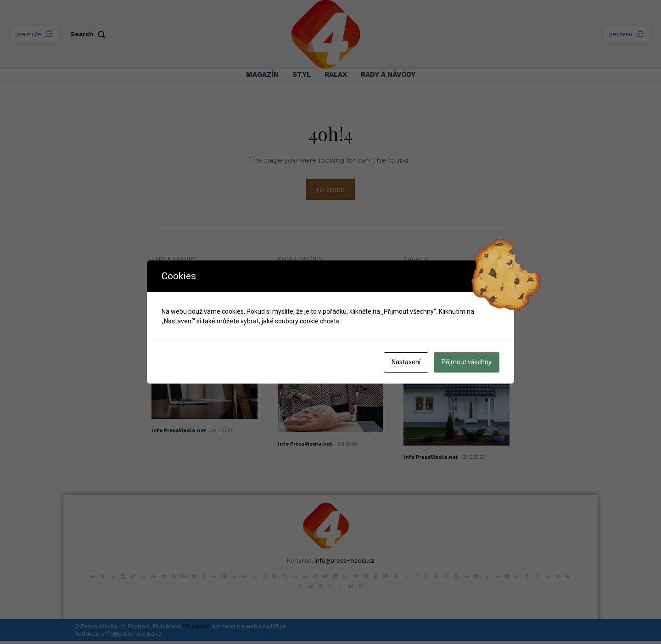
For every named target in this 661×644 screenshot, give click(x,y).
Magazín (417, 261)
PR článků (196, 630)
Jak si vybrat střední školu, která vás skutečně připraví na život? (325, 295)
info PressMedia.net (179, 433)
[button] (90, 34)
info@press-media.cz (345, 564)
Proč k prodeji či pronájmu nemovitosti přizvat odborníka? (202, 288)
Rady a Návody (175, 261)
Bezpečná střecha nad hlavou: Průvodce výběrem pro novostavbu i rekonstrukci (453, 301)
